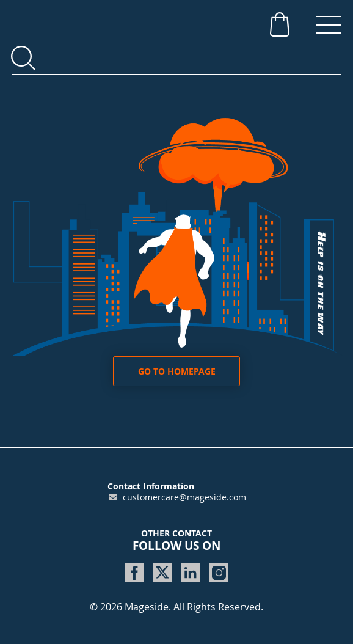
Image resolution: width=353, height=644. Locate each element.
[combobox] (176, 58)
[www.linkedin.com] (191, 573)
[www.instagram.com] (219, 573)
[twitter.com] (162, 573)
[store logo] (104, 21)
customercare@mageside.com (184, 497)
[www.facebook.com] (134, 573)
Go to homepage (177, 371)
